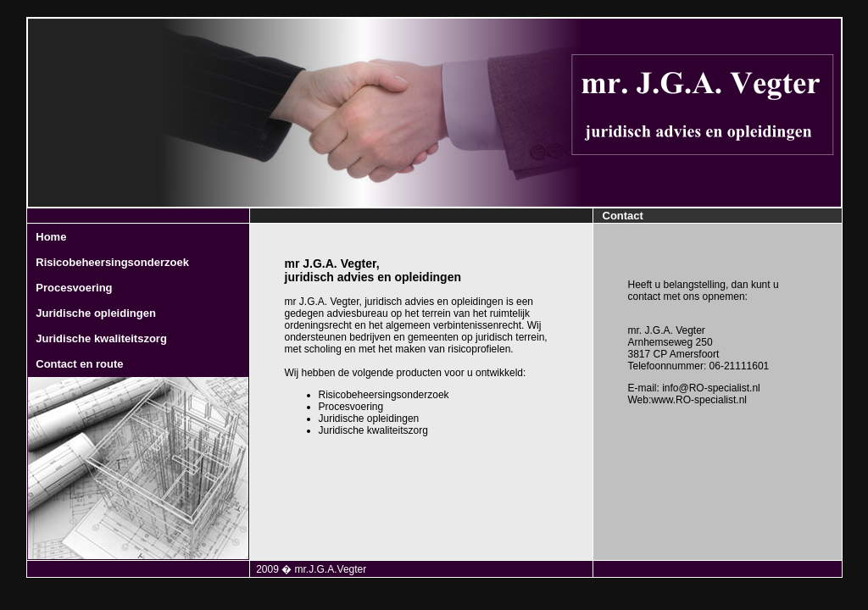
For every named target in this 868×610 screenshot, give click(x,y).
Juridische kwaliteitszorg (101, 338)
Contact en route (79, 364)
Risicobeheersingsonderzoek (112, 262)
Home (51, 237)
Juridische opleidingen (96, 313)
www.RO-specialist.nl (699, 400)
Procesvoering (74, 288)
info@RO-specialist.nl (711, 388)
